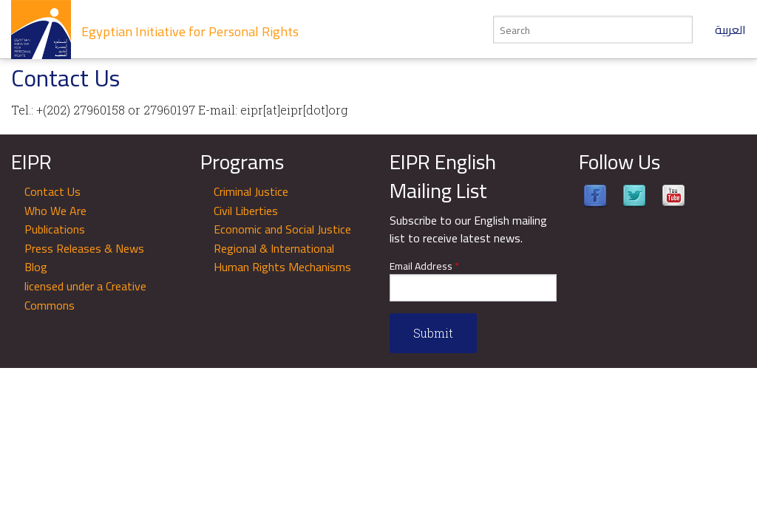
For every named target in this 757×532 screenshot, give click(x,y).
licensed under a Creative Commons (85, 296)
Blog (36, 267)
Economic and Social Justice (282, 229)
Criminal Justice (251, 191)
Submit (433, 333)
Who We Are (55, 211)
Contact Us (52, 191)
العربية (730, 30)
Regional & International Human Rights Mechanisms (282, 258)
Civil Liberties (246, 211)
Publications (55, 229)
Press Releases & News (84, 248)
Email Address (424, 266)
